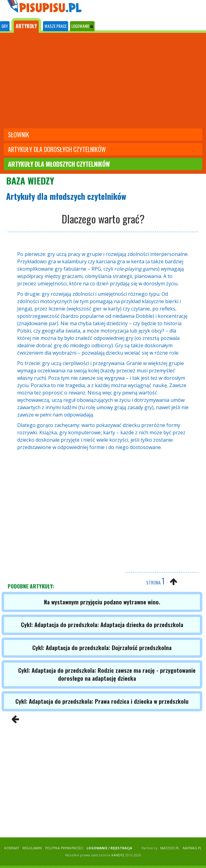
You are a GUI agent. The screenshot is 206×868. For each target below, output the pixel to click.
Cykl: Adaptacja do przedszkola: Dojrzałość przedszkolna (102, 647)
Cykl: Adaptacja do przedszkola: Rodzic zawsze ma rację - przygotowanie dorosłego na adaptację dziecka (107, 674)
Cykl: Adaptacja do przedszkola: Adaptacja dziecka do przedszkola (102, 624)
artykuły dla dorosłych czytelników (57, 149)
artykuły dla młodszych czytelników (59, 164)
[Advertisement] (103, 81)
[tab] (5, 26)
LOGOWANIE (82, 26)
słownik (19, 135)
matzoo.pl (170, 848)
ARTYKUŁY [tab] (26, 26)
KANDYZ (118, 855)
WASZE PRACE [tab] (56, 26)
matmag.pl (192, 848)
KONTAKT (12, 848)
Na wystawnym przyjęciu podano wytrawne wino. (102, 602)
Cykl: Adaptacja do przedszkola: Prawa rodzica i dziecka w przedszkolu (102, 701)
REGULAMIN (32, 848)
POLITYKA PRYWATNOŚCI (64, 848)
